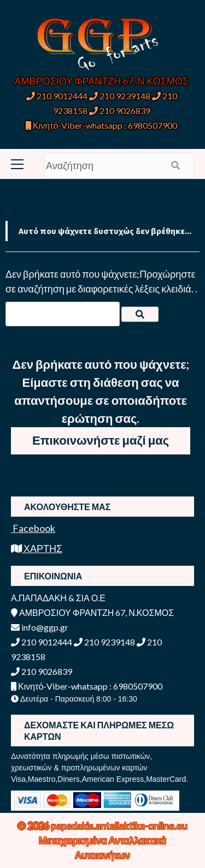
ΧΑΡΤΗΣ (37, 548)
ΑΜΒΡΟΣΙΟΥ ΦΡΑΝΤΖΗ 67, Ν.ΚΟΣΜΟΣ (102, 81)
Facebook (33, 528)
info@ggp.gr (40, 627)
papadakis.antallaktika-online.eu (119, 825)
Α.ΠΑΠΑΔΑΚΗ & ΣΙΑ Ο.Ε (58, 598)
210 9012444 (57, 96)
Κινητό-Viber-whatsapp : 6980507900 (101, 125)
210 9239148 (120, 96)
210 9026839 (120, 110)
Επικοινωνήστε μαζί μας (101, 440)
